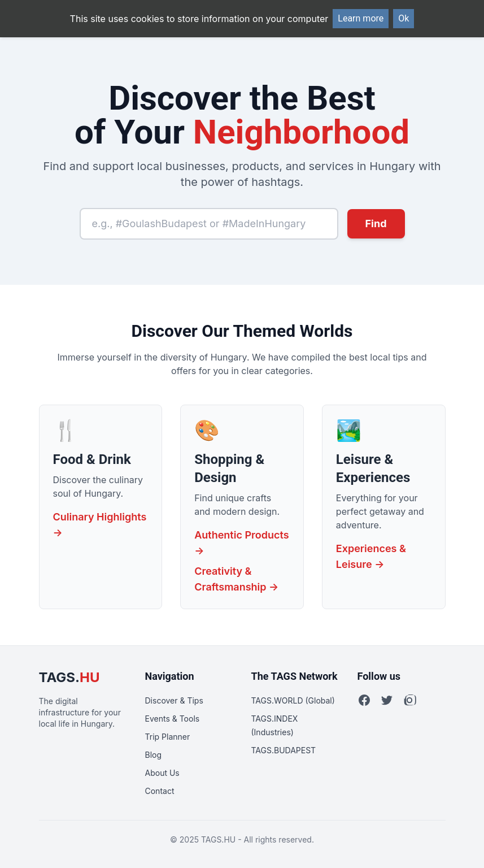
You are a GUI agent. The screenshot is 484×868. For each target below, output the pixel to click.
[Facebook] (364, 700)
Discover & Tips (174, 700)
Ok (404, 18)
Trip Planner (168, 737)
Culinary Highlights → (100, 525)
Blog (154, 755)
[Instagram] (409, 700)
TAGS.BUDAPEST (284, 750)
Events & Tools (173, 719)
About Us (162, 773)
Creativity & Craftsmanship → (236, 579)
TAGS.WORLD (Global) (293, 700)
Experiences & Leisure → (371, 556)
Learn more (361, 18)
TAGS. (69, 677)
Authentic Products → (241, 543)
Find (376, 223)
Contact (160, 791)
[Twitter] (387, 700)
